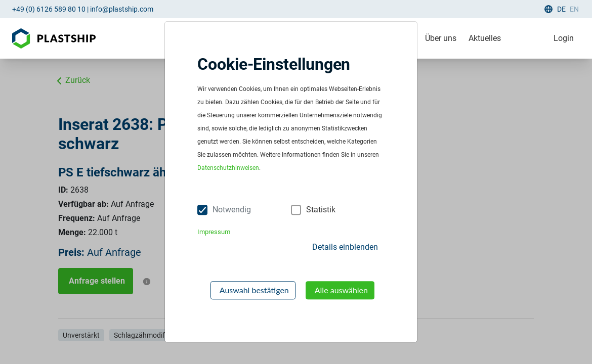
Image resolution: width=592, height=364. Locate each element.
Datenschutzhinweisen (228, 168)
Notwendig (232, 210)
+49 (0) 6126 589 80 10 (49, 9)
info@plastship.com (122, 9)
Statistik (321, 210)
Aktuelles (485, 38)
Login (564, 38)
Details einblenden (345, 247)
